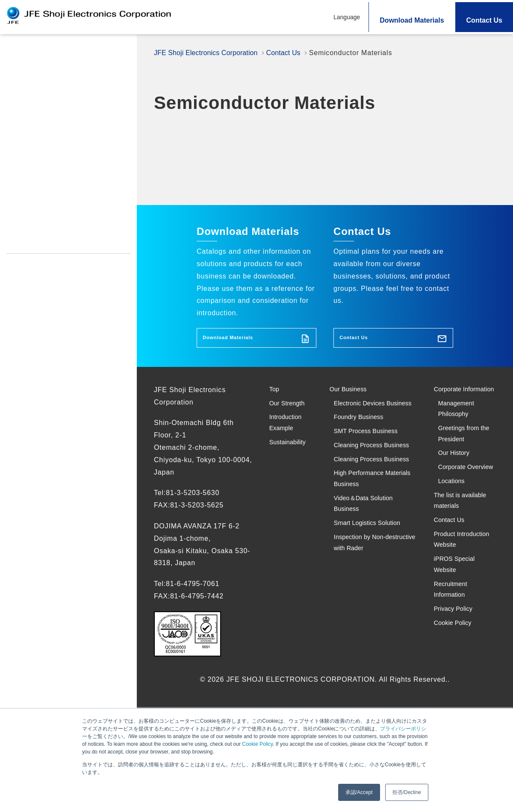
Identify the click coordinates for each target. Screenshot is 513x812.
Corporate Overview (456, 514)
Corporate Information (454, 403)
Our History (458, 490)
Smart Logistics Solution (376, 608)
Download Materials (412, 20)
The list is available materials (451, 570)
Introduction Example (45, 134)
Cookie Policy (257, 744)
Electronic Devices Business (367, 422)
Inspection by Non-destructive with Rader (373, 633)
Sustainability (31, 155)
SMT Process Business (374, 465)
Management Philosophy (461, 434)
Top (13, 51)
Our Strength (29, 72)
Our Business (354, 397)
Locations (455, 539)
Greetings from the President (464, 465)
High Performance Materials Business (367, 552)
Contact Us (484, 20)
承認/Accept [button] (359, 792)
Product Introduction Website (53, 208)
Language (347, 17)
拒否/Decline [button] (407, 792)
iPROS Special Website (43, 225)
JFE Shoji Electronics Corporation (211, 53)
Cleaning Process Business (365, 490)
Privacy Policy (29, 259)
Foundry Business (366, 446)
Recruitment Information (45, 242)
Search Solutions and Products (62, 113)
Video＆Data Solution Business (371, 583)
